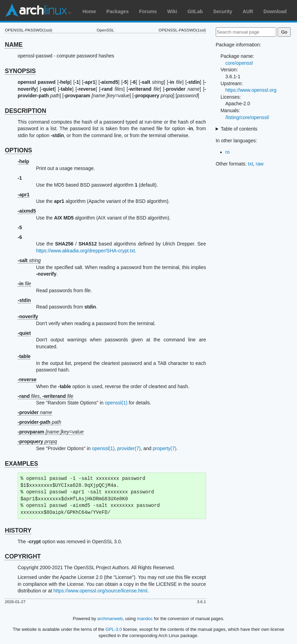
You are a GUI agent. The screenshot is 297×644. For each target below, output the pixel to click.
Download (275, 11)
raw (260, 164)
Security (223, 11)
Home (89, 11)
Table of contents (239, 129)
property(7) (165, 448)
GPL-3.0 (114, 629)
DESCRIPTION (26, 111)
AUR (248, 11)
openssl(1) (116, 403)
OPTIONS (18, 150)
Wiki (172, 11)
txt (250, 164)
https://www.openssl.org (251, 90)
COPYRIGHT (23, 556)
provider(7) (129, 448)
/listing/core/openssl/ (247, 117)
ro (228, 152)
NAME (14, 45)
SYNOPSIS (20, 71)
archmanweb (110, 619)
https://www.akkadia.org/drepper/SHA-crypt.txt (85, 251)
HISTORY (18, 530)
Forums (148, 11)
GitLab (195, 11)
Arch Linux (38, 10)
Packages (118, 11)
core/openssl (239, 63)
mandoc (145, 619)
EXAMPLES (21, 464)
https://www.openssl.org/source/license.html (100, 591)
